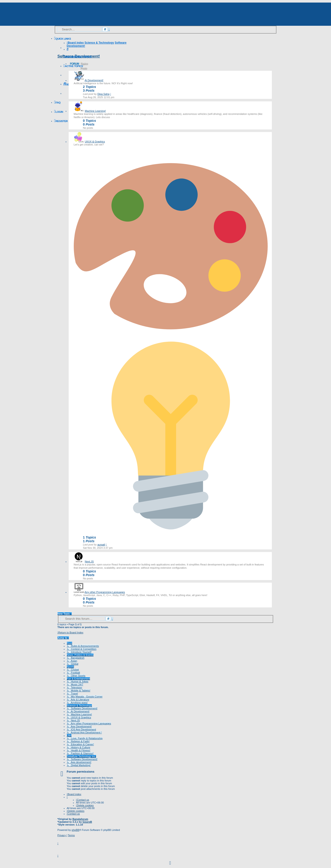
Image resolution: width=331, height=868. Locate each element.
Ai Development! (94, 80)
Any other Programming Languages (105, 592)
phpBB (76, 830)
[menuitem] (78, 57)
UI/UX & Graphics (95, 142)
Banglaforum (80, 819)
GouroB (87, 822)
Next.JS (89, 561)
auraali (101, 545)
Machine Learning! (95, 111)
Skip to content (63, 4)
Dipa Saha (103, 94)
